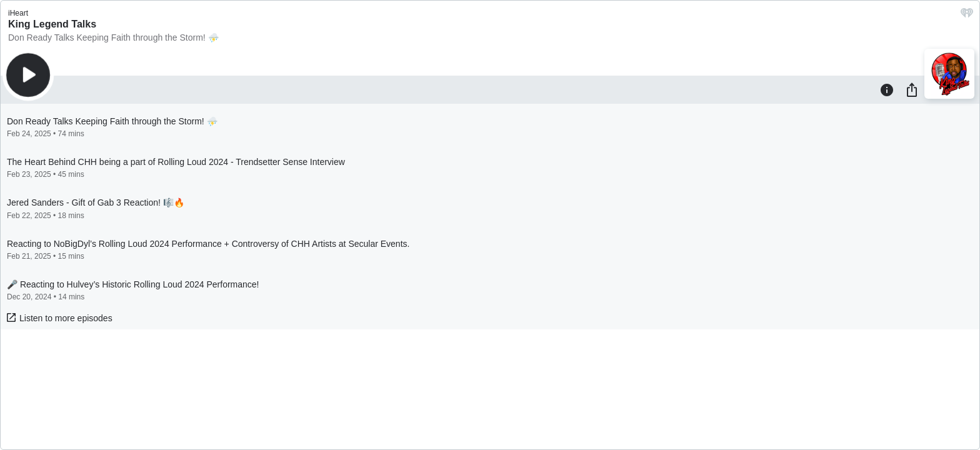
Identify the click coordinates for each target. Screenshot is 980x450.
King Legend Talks (52, 24)
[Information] (887, 89)
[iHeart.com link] (967, 16)
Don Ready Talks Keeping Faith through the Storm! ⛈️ (113, 37)
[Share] (912, 89)
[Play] (28, 75)
